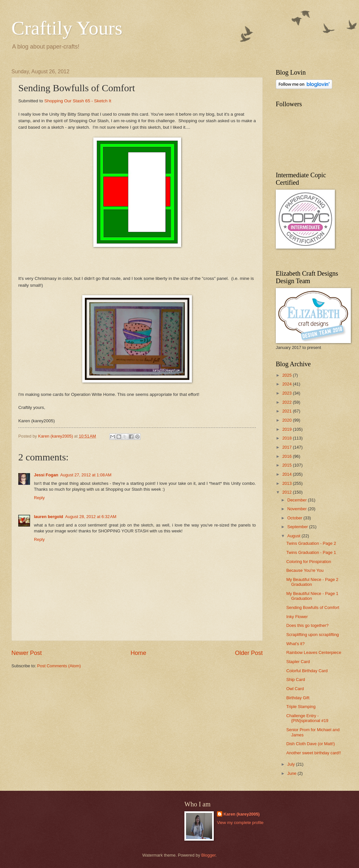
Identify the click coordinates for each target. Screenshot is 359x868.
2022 (288, 402)
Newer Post (27, 653)
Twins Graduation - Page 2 (311, 543)
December (297, 500)
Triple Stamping (301, 707)
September (298, 527)
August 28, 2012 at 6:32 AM (91, 517)
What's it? (295, 644)
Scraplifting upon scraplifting (312, 635)
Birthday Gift (298, 698)
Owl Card (295, 689)
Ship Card (296, 680)
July (291, 764)
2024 (288, 384)
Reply (39, 498)
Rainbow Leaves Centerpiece (314, 652)
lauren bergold (48, 517)
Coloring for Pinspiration (309, 562)
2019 (288, 429)
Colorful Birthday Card (307, 671)
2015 (288, 465)
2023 (288, 393)
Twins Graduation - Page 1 (311, 552)
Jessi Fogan (46, 475)
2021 (288, 411)
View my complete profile (240, 823)
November (297, 509)
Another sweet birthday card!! (313, 753)
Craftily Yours (67, 28)
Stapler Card (298, 662)
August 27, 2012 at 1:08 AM (86, 475)
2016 (288, 456)
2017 (288, 447)
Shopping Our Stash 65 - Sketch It (78, 101)
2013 (288, 483)
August (294, 536)
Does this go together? (307, 625)
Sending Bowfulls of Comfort (313, 608)
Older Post (249, 653)
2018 (288, 438)
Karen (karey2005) (242, 814)
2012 (288, 492)
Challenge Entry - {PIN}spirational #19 (307, 718)
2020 (288, 420)
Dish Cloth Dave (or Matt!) (311, 744)
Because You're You (305, 570)
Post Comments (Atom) (59, 666)
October (295, 518)
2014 (288, 474)
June (292, 773)
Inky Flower (297, 617)
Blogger (209, 855)
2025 (288, 375)
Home (138, 653)
